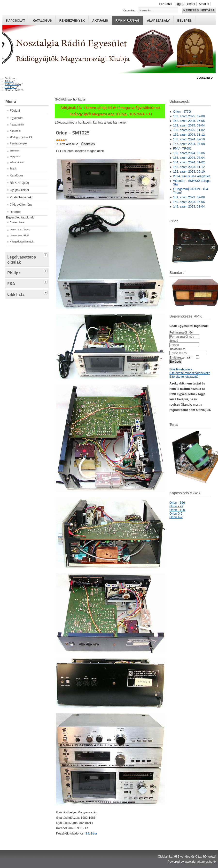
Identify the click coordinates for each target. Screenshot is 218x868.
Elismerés (15, 151)
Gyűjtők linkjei (19, 190)
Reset (191, 4)
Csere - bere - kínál (19, 235)
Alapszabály (158, 21)
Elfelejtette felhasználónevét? (189, 373)
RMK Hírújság (19, 183)
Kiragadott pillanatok (22, 242)
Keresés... (130, 10)
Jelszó (174, 341)
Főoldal (15, 111)
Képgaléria (15, 157)
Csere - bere (17, 222)
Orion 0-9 (176, 513)
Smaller (204, 4)
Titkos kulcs (177, 349)
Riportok (16, 212)
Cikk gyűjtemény (21, 204)
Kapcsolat (16, 21)
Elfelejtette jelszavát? (184, 377)
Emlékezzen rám (181, 357)
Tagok (13, 168)
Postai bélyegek (21, 197)
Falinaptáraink (17, 162)
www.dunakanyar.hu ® (200, 862)
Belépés (185, 21)
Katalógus (42, 21)
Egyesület (16, 118)
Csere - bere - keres (20, 230)
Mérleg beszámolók (21, 137)
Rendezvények (72, 21)
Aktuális (100, 21)
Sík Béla (91, 833)
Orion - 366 (177, 503)
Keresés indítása (199, 10)
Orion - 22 (176, 506)
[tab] (46, 255)
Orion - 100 (177, 510)
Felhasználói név (181, 332)
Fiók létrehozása (181, 369)
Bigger (179, 4)
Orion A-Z (176, 517)
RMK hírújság (128, 21)
